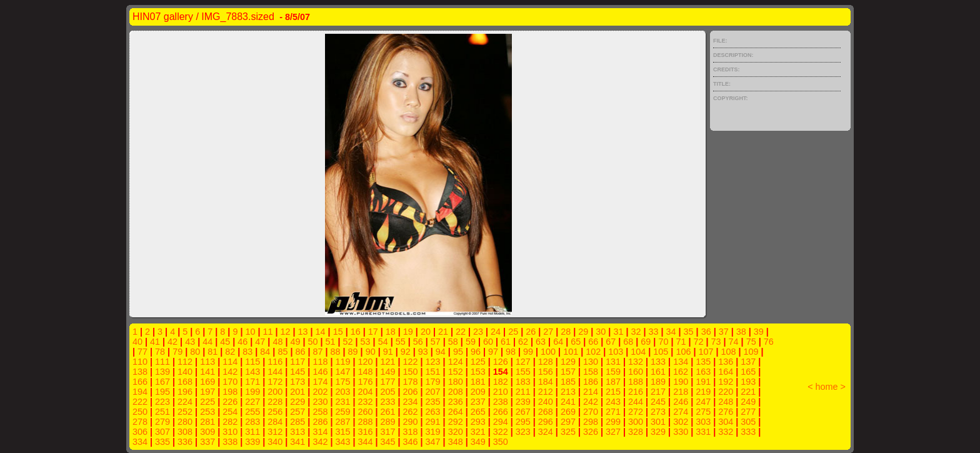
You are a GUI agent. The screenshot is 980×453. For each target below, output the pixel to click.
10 (250, 332)
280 (185, 422)
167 (162, 382)
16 (356, 332)
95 (458, 352)
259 (342, 412)
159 (613, 372)
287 (342, 422)
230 (320, 402)
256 (275, 412)
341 (297, 442)
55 (401, 342)
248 (726, 402)
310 (230, 432)
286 (320, 422)
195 (162, 392)
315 (342, 432)
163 (703, 372)
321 (478, 432)
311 (252, 432)
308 (185, 432)
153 (478, 372)
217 (658, 392)
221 (748, 392)
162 (681, 372)
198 (230, 392)
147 (342, 372)
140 (185, 372)
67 (611, 342)
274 (681, 412)
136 (726, 362)
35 (689, 332)
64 (558, 342)
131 (613, 362)
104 (638, 352)
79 (177, 352)
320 (456, 432)
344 (365, 442)
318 (411, 432)
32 (636, 332)
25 (513, 332)
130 (591, 362)
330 (681, 432)
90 (371, 352)
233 (388, 402)
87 (318, 352)
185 (568, 382)
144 (275, 372)
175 (342, 382)
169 (207, 382)
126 (501, 362)
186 (591, 382)
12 (286, 332)
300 (636, 422)
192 (726, 382)
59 (471, 342)
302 (681, 422)
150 (411, 372)
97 (493, 352)
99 (528, 352)
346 (411, 442)
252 (185, 412)
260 (365, 412)
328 (636, 432)
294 (501, 422)
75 (751, 342)
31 (618, 332)
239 (523, 402)
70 (663, 342)
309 (207, 432)
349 (478, 442)
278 (140, 422)
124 (456, 362)
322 (501, 432)
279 (162, 422)
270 (591, 412)
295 (523, 422)
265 (478, 412)
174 (320, 382)
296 (546, 422)
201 (297, 392)
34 (671, 332)
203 (342, 392)
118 (320, 362)
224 (185, 402)
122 (411, 362)
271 (613, 412)
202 (320, 392)
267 (523, 412)
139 (162, 372)
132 (636, 362)
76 (769, 342)
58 (453, 342)
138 (140, 372)
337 (207, 442)
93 (423, 352)
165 (748, 372)
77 (142, 352)
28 (566, 332)
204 (365, 392)
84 (265, 352)
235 (433, 402)
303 (703, 422)
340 (275, 442)
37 (724, 332)
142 (230, 372)
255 (252, 412)
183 (523, 382)
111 (162, 362)
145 (297, 372)
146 (320, 372)
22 (461, 332)
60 (488, 342)
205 (388, 392)
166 (140, 382)
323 (523, 432)
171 (252, 382)
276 (726, 412)
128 (546, 362)
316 (365, 432)
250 (140, 412)
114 (230, 362)
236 (456, 402)
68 (628, 342)
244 (636, 402)
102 (593, 352)
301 (658, 422)
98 (511, 352)
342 (320, 442)
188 (636, 382)
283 (252, 422)
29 (583, 332)
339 (252, 442)
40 (137, 342)
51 (331, 342)
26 (531, 332)
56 (418, 342)
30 (601, 332)
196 (185, 392)
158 (591, 372)
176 (365, 382)
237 (478, 402)
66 (593, 342)
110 (140, 362)
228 (275, 402)
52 (348, 342)
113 (207, 362)
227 (252, 402)
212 (546, 392)
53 (366, 342)
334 (140, 442)
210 (501, 392)
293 (478, 422)
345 (388, 442)
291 (433, 422)
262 (411, 412)
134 (681, 362)
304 (726, 422)
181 (478, 382)
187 (613, 382)
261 (388, 412)
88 (336, 352)
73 (716, 342)
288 (365, 422)
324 (546, 432)
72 (699, 342)
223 (162, 402)
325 (568, 432)
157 (568, 372)
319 (433, 432)
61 (506, 342)
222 (140, 402)
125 (478, 362)
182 (501, 382)
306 (140, 432)
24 (496, 332)
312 (275, 432)
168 (185, 382)
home (827, 387)
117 (297, 362)
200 (275, 392)
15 (338, 332)
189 (658, 382)
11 (267, 332)
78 (160, 352)
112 (185, 362)
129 (568, 362)
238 (501, 402)
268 (546, 412)
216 (636, 392)
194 (140, 392)
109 (751, 352)
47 (260, 342)
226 (230, 402)
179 (433, 382)
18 (391, 332)
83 (247, 352)
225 (207, 402)
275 (703, 412)
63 (541, 342)
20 (426, 332)
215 (613, 392)
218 (681, 392)
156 (546, 372)
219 (703, 392)
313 (297, 432)
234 (411, 402)
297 (568, 422)
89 (353, 352)
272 (636, 412)
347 (433, 442)
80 (195, 352)
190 (681, 382)
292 (456, 422)
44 (207, 342)
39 (759, 332)
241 (568, 402)
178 (411, 382)
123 (433, 362)
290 (411, 422)
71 (681, 342)
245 (658, 402)
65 (576, 342)
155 (523, 372)
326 (591, 432)
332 (726, 432)
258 (320, 412)
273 (658, 412)
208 (456, 392)
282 (230, 422)
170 (230, 382)
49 (295, 342)
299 (613, 422)
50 (312, 342)
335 (162, 442)
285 (297, 422)
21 (443, 332)
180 (456, 382)
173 (297, 382)
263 (433, 412)
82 (230, 352)
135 (703, 362)
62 (523, 342)
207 (433, 392)
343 (342, 442)
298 (591, 422)
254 (230, 412)
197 (207, 392)
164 (726, 372)
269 (568, 412)
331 (703, 432)
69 (646, 342)
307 (162, 432)
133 (658, 362)
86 (300, 352)
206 (411, 392)
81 (212, 352)
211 (523, 392)
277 (748, 412)
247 (703, 402)
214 (591, 392)
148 (365, 372)
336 (185, 442)
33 (654, 332)
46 (242, 342)
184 (546, 382)
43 (190, 342)
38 (741, 332)
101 (571, 352)
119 (342, 362)
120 (365, 362)
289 (388, 422)
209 (478, 392)
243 (613, 402)
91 (388, 352)
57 (436, 342)
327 (613, 432)
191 (703, 382)
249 (748, 402)
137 (748, 362)
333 (748, 432)
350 (501, 442)
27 (548, 332)
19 (408, 332)
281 (207, 422)
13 (303, 332)
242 (591, 402)
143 (252, 372)
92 (406, 352)
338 (230, 442)
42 (172, 342)
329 (658, 432)
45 (225, 342)
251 (162, 412)
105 (661, 352)
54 (383, 342)
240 (546, 402)
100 (548, 352)
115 (252, 362)
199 (252, 392)
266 (501, 412)
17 (373, 332)
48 (277, 342)
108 (728, 352)
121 (388, 362)
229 (297, 402)
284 (275, 422)
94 (441, 352)
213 (568, 392)
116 (275, 362)
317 (388, 432)
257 (297, 412)
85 (282, 352)
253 (207, 412)
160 (636, 372)
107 (706, 352)
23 (478, 332)
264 (456, 412)
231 (342, 402)
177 (388, 382)
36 (706, 332)
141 (207, 372)
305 (748, 422)
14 (321, 332)
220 (726, 392)
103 (616, 352)
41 (155, 342)
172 (275, 382)
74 (734, 342)
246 (681, 402)
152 (456, 372)
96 (476, 352)
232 (365, 402)
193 (748, 382)
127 (523, 362)
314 (320, 432)
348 (456, 442)
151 (433, 372)
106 (683, 352)
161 (658, 372)
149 (388, 372)
